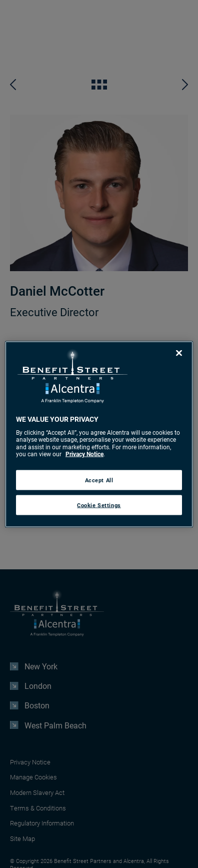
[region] (99, 434)
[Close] (179, 353)
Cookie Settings (99, 505)
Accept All (99, 480)
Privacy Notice (84, 454)
